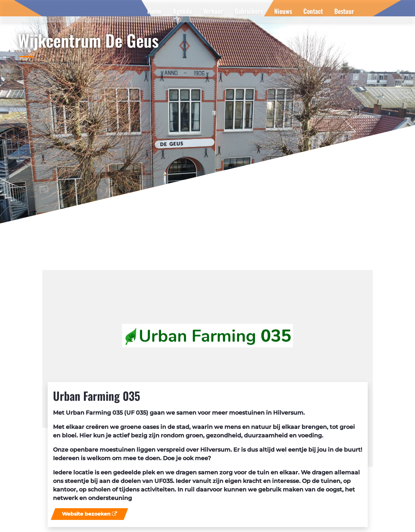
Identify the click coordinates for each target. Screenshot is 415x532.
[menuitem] (154, 11)
